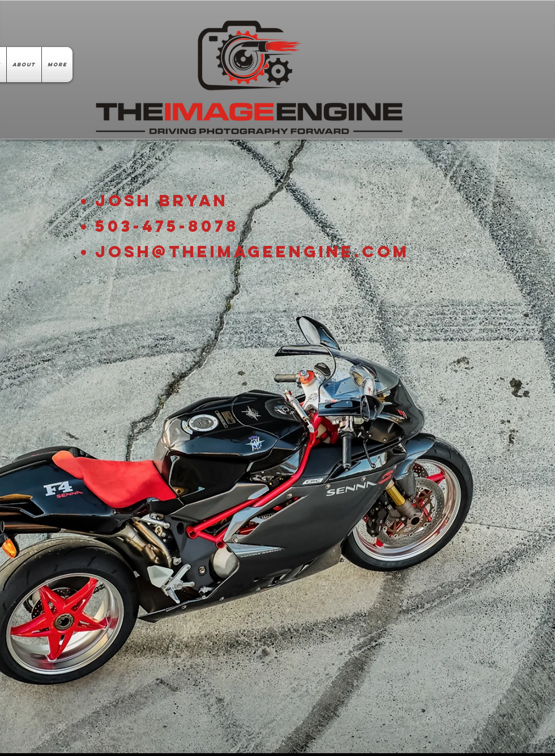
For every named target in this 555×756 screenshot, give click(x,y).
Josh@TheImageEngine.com (252, 252)
